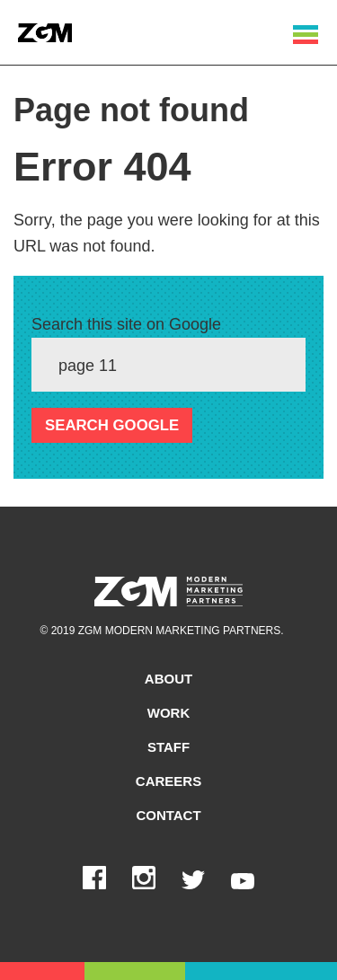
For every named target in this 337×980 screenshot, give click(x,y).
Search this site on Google (126, 324)
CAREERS (168, 781)
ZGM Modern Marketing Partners (168, 592)
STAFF (168, 747)
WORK (169, 713)
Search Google (112, 425)
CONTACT (168, 815)
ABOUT (168, 679)
